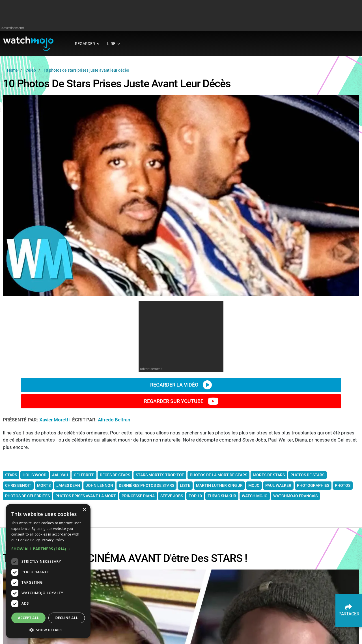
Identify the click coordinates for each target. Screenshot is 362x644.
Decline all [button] (67, 618)
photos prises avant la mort (86, 496)
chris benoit (18, 485)
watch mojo (255, 496)
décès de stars (115, 475)
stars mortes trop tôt (160, 475)
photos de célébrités (27, 496)
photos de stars (307, 475)
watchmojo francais (295, 496)
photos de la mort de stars (218, 475)
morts (44, 485)
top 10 (195, 496)
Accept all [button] (29, 618)
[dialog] (48, 571)
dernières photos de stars (146, 485)
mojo (254, 485)
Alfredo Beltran (114, 420)
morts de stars (269, 475)
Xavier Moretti (55, 420)
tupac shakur (222, 496)
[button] (48, 549)
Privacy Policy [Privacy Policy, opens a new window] (53, 540)
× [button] (84, 510)
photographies (313, 485)
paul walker (278, 485)
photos (343, 485)
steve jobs (172, 496)
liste (185, 485)
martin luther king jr (219, 485)
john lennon (99, 485)
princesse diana (138, 496)
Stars (11, 475)
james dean (68, 485)
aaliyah (60, 475)
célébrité (84, 475)
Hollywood (35, 475)
